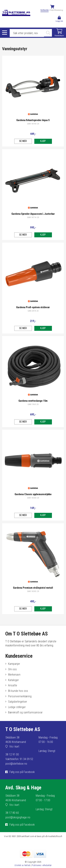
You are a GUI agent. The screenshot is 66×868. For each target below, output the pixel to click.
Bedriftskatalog (57, 10)
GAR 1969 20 (33, 404)
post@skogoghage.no (18, 817)
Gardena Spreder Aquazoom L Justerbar (33, 214)
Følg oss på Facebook (22, 772)
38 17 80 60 (12, 813)
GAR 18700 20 (33, 124)
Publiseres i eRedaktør (42, 865)
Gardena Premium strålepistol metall (33, 588)
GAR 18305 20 (33, 591)
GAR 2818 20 (33, 311)
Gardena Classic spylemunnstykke (33, 494)
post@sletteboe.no (16, 764)
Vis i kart (14, 747)
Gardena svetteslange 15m (33, 401)
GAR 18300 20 (33, 498)
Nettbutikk (45, 10)
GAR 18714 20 (33, 217)
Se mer (23, 141)
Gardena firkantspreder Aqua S (33, 120)
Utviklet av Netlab (22, 865)
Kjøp (43, 141)
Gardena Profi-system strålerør (33, 307)
